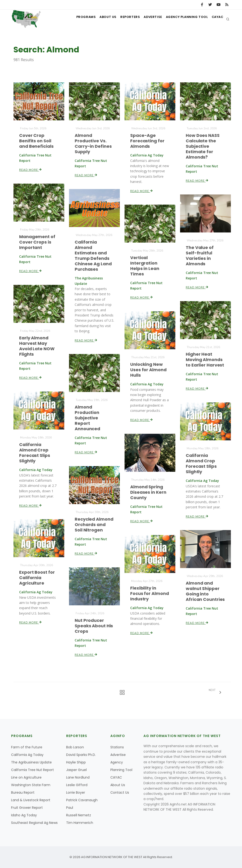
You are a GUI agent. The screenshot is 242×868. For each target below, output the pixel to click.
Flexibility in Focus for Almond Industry (149, 593)
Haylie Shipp (76, 762)
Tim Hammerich (80, 823)
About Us (97, 19)
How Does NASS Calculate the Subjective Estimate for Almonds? (203, 146)
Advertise (147, 19)
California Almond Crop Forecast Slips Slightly (35, 453)
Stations (117, 747)
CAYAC (216, 19)
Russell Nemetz (79, 815)
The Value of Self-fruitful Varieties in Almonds (200, 255)
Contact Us (120, 792)
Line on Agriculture (26, 777)
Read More (31, 169)
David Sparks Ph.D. (81, 755)
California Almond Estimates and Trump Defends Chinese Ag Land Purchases (93, 256)
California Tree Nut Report (32, 770)
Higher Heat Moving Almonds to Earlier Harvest (205, 359)
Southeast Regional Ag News (34, 823)
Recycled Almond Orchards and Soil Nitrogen (94, 524)
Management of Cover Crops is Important (37, 242)
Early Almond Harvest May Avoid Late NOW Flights (37, 346)
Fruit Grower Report (27, 808)
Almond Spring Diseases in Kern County (148, 492)
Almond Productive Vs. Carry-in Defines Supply (93, 143)
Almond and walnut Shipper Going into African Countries (205, 591)
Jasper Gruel (76, 770)
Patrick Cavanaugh (82, 800)
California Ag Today (27, 755)
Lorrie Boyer (76, 792)
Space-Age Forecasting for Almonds (147, 141)
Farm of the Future (27, 747)
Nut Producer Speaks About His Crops (94, 626)
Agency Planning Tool (183, 19)
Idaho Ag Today (24, 815)
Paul (70, 808)
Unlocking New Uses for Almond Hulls (148, 370)
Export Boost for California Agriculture (37, 578)
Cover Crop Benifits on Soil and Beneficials (36, 141)
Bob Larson (75, 747)
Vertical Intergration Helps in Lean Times (145, 266)
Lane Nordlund (78, 777)
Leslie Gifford (77, 785)
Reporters (122, 19)
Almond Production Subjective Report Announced (88, 418)
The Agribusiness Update (31, 762)
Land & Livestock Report (31, 800)
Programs (73, 19)
